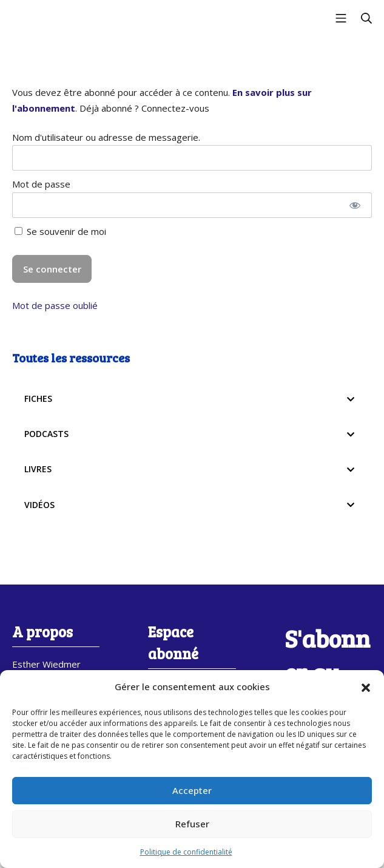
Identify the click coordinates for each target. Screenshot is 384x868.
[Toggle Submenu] (351, 399)
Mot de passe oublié (55, 305)
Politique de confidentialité (186, 852)
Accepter (192, 790)
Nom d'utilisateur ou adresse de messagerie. (106, 137)
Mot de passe (41, 184)
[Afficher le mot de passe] (354, 205)
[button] (366, 687)
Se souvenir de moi (60, 231)
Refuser (192, 824)
